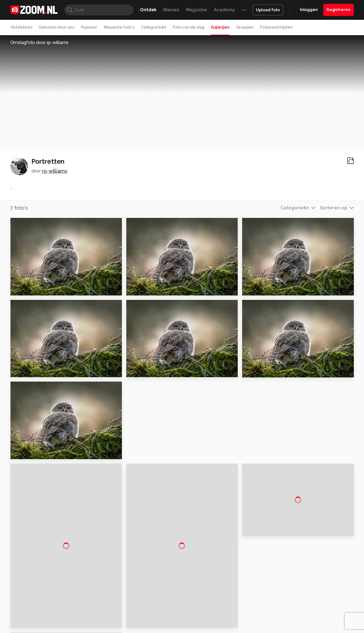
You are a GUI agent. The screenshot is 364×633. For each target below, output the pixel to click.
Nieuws (171, 10)
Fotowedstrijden (276, 27)
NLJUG (223, 593)
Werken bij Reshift (168, 625)
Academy (224, 10)
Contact (297, 570)
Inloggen (309, 10)
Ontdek (148, 10)
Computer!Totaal (104, 587)
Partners (297, 550)
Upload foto (268, 10)
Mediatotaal (158, 587)
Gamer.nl (264, 587)
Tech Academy (159, 593)
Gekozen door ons (56, 27)
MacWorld (200, 587)
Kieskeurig (38, 587)
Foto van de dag (188, 27)
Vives (180, 593)
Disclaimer (299, 530)
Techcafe (180, 587)
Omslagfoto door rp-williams (40, 43)
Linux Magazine (201, 593)
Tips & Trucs (134, 587)
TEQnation (241, 593)
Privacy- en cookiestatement (219, 625)
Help (294, 560)
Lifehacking (222, 587)
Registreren (339, 10)
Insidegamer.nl (288, 587)
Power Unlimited (318, 587)
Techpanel (244, 587)
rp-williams (55, 171)
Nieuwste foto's (119, 27)
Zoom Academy (128, 593)
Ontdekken (21, 27)
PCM (82, 587)
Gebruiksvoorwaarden (310, 540)
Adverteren (300, 521)
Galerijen (220, 27)
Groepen (245, 27)
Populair (89, 27)
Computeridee (62, 587)
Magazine (197, 10)
